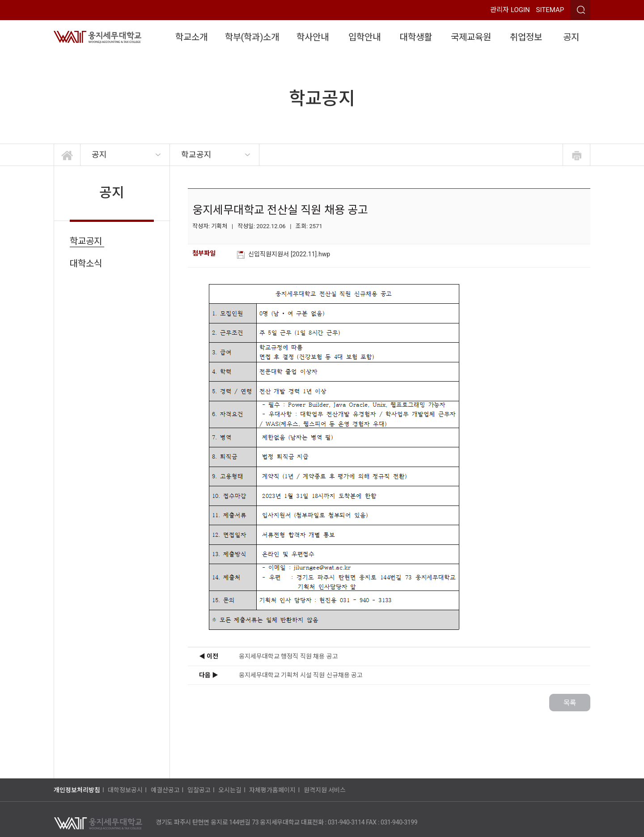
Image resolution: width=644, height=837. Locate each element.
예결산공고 (165, 790)
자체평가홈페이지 (272, 790)
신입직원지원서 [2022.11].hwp (290, 254)
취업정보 (526, 37)
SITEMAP (550, 10)
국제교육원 (471, 37)
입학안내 (364, 37)
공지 (571, 37)
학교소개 (191, 37)
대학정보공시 (125, 790)
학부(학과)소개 (252, 37)
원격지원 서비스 (325, 790)
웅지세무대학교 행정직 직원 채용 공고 (288, 656)
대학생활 (416, 37)
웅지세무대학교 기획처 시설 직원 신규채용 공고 (301, 675)
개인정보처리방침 (77, 790)
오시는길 (230, 790)
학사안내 (313, 37)
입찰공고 (199, 790)
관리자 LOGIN (510, 10)
